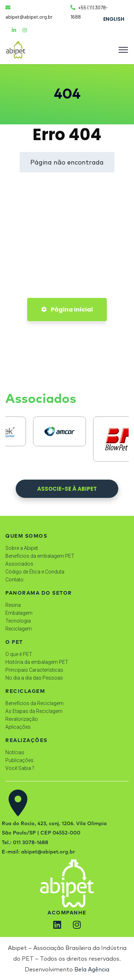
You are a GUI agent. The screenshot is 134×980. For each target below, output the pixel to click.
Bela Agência (92, 969)
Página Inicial (67, 310)
